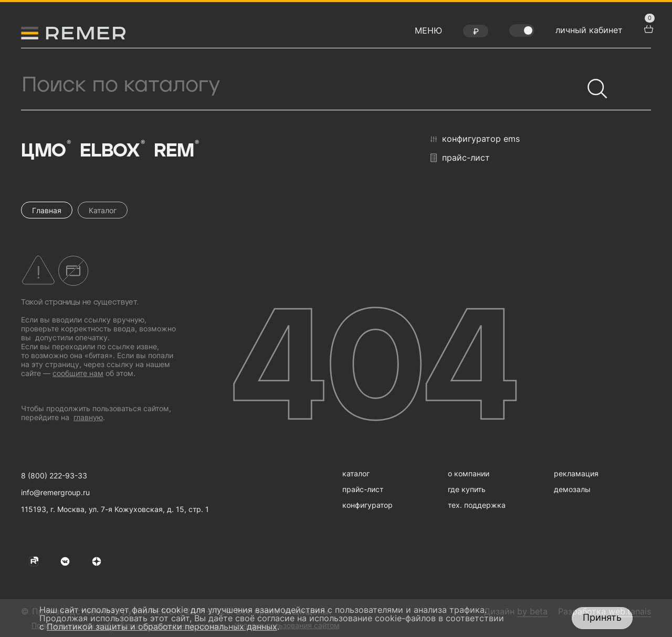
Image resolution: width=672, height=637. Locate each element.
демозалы (572, 489)
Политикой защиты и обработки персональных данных (162, 626)
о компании (469, 473)
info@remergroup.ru (55, 492)
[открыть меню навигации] (428, 33)
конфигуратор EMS (475, 139)
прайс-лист (460, 158)
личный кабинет (589, 30)
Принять (602, 617)
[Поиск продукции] (302, 85)
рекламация (576, 473)
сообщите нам (78, 373)
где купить (467, 489)
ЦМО (45, 150)
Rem (176, 150)
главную (88, 417)
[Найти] (593, 84)
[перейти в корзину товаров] (647, 28)
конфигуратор (367, 505)
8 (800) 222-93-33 (54, 476)
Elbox (112, 150)
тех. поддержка (477, 505)
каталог (356, 473)
